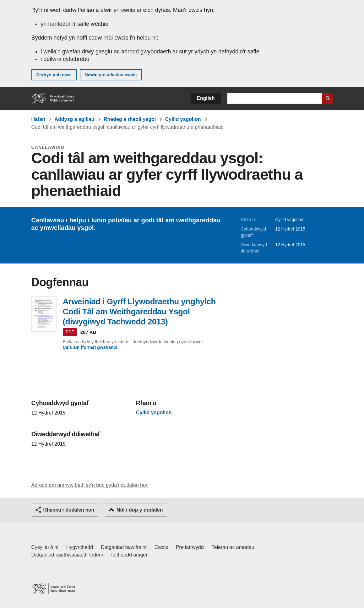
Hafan (38, 119)
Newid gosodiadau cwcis (111, 75)
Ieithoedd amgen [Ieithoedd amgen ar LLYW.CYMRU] (130, 555)
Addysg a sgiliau (74, 119)
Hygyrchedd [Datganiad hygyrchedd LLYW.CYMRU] (80, 547)
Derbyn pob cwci (54, 75)
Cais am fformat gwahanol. (91, 347)
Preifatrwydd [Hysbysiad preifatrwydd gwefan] (190, 547)
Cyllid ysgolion (183, 119)
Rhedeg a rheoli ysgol (130, 119)
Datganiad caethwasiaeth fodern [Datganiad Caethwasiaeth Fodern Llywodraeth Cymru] (68, 555)
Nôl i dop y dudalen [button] (140, 510)
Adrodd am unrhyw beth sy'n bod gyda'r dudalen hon (90, 485)
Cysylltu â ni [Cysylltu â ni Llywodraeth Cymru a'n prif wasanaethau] (45, 547)
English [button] (206, 98)
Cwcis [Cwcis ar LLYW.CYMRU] (161, 547)
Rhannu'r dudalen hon (69, 510)
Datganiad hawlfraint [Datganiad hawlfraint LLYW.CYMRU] (124, 547)
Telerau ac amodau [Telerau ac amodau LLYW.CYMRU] (233, 547)
